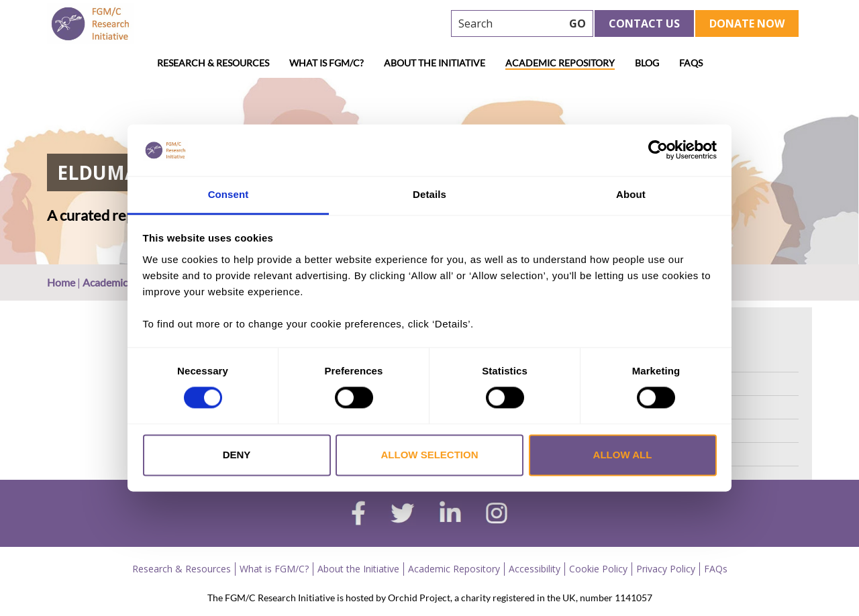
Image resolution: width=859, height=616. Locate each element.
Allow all (623, 455)
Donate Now (747, 23)
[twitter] (402, 515)
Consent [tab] (229, 194)
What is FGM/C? (326, 63)
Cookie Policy (598, 569)
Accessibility (535, 569)
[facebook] (358, 515)
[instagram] (497, 515)
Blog (647, 63)
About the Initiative (435, 63)
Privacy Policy (666, 569)
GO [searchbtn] (577, 23)
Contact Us (644, 23)
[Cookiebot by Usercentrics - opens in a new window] (658, 150)
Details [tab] (429, 194)
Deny (237, 455)
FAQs (691, 63)
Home (61, 282)
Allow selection (430, 455)
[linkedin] (450, 515)
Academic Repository (560, 63)
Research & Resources (213, 63)
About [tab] (631, 194)
